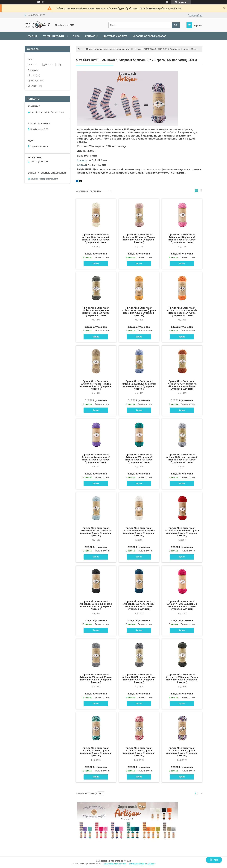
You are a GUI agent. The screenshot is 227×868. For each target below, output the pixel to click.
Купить (96, 263)
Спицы (81, 165)
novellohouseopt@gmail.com (44, 179)
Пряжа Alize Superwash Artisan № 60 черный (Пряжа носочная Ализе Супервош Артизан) (96, 605)
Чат (214, 860)
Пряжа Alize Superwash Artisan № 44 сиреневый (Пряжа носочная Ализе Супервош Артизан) (96, 458)
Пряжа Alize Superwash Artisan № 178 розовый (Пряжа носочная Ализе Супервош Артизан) (182, 238)
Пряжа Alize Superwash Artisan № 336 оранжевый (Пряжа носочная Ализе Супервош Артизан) (182, 312)
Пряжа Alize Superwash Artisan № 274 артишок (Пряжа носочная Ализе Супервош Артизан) (96, 312)
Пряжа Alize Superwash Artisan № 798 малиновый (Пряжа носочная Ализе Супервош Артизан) (182, 605)
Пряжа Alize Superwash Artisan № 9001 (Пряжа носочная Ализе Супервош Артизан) (96, 752)
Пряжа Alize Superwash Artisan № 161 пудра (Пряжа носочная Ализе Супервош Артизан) (139, 238)
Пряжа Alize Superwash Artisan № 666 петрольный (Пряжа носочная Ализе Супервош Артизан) (139, 605)
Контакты (91, 36)
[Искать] (176, 25)
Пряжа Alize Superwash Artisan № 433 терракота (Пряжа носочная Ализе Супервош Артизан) (182, 385)
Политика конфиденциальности (141, 864)
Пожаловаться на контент (114, 864)
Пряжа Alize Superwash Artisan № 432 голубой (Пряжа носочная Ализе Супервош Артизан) (139, 385)
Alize (133, 49)
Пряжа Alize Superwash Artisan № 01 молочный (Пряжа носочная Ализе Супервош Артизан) (96, 238)
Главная (32, 36)
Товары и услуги (54, 36)
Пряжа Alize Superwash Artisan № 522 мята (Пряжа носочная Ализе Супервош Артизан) (96, 532)
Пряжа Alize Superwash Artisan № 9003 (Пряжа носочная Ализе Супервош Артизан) (182, 752)
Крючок (82, 160)
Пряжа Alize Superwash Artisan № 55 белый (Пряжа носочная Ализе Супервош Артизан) (139, 532)
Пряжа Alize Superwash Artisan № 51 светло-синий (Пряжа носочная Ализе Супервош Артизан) (182, 458)
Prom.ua (127, 861)
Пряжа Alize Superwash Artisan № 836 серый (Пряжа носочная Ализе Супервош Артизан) (96, 678)
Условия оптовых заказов (150, 36)
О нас (76, 36)
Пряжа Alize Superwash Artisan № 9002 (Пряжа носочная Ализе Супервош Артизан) (139, 752)
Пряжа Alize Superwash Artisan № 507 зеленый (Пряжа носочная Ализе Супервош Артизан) (139, 458)
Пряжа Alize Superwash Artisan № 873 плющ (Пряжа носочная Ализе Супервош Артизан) (182, 678)
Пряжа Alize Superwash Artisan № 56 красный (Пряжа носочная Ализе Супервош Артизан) (182, 532)
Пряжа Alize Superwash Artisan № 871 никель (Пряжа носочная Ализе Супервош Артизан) (139, 678)
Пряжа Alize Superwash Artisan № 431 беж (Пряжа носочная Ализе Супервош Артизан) (96, 385)
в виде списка (201, 191)
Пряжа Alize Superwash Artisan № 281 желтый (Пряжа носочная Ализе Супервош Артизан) (139, 312)
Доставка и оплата (115, 36)
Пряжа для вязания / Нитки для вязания (108, 49)
